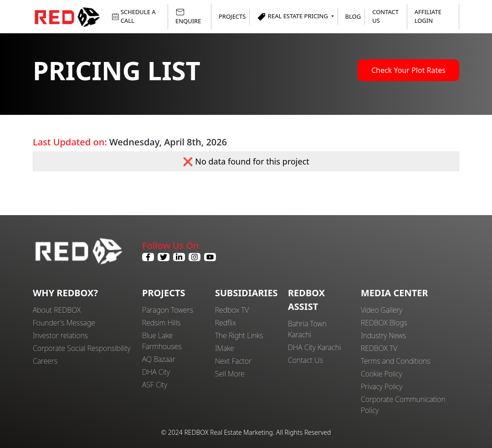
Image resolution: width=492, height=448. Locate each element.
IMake (225, 348)
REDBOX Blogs (384, 323)
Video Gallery (382, 310)
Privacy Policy (382, 386)
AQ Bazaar (159, 359)
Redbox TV (232, 310)
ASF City (155, 385)
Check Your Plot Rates (408, 70)
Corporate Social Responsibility (82, 348)
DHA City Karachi (314, 347)
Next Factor (233, 361)
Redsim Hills (161, 323)
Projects (232, 16)
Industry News (383, 335)
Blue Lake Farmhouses (162, 341)
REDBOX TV (379, 348)
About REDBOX (57, 310)
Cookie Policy (382, 374)
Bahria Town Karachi (307, 329)
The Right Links (239, 335)
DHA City (156, 372)
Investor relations (60, 335)
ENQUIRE (188, 16)
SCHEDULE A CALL (134, 16)
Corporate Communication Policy (403, 405)
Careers (45, 361)
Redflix (225, 323)
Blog (353, 16)
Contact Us (385, 16)
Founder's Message (64, 323)
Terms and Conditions (396, 361)
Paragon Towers (168, 310)
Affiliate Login (428, 16)
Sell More (230, 374)
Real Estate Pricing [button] (293, 17)
